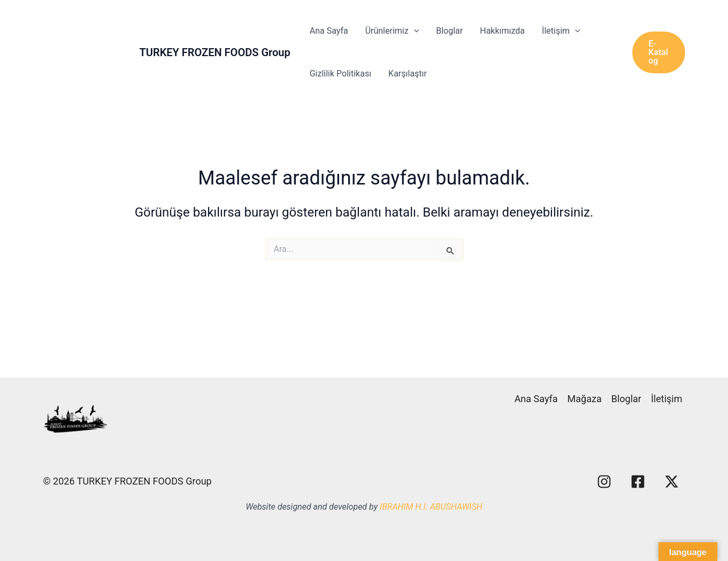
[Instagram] (604, 482)
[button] (658, 52)
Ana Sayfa (329, 31)
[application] (414, 31)
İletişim (561, 31)
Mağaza (585, 399)
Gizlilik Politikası (340, 74)
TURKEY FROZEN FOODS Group (215, 52)
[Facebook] (638, 482)
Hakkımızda (502, 31)
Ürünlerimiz (392, 31)
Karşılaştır (408, 74)
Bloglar (449, 31)
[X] (672, 482)
